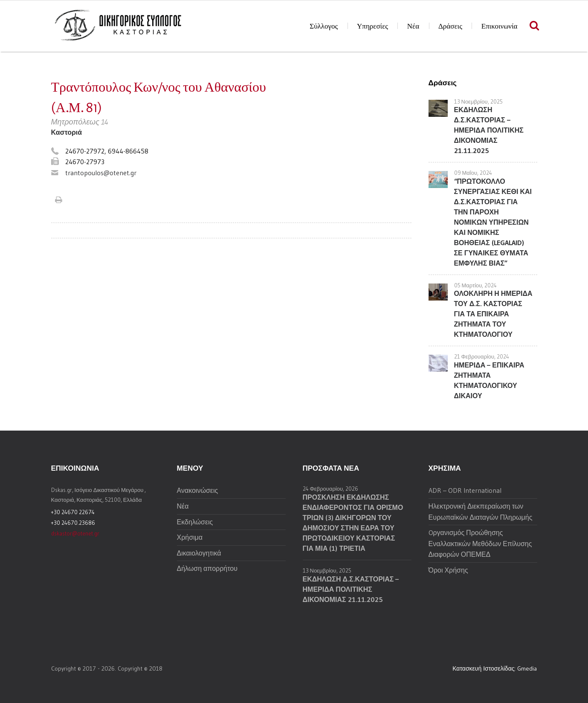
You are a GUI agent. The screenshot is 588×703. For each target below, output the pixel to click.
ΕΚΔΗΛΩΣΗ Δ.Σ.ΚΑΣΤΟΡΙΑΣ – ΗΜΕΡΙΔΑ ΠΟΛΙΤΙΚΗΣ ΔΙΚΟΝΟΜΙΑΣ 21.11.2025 (489, 130)
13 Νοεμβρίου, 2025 (478, 101)
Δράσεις (450, 26)
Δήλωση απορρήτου (207, 568)
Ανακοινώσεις (198, 490)
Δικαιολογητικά (199, 553)
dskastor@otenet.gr (75, 533)
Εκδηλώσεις (195, 522)
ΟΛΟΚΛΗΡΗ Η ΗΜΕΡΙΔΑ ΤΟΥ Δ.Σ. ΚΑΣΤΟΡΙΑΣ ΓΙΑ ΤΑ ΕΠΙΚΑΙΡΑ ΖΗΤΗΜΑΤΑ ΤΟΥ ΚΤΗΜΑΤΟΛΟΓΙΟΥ (493, 314)
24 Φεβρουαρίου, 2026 (331, 489)
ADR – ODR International (465, 490)
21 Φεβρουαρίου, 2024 (482, 356)
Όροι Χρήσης (448, 570)
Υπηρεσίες (372, 26)
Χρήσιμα (190, 537)
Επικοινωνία (500, 26)
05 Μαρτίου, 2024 (476, 285)
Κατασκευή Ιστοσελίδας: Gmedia (495, 668)
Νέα (413, 26)
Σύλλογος (324, 26)
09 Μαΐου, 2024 (473, 173)
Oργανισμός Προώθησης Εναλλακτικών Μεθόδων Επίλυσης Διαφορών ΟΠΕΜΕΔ (480, 543)
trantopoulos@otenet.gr (101, 173)
